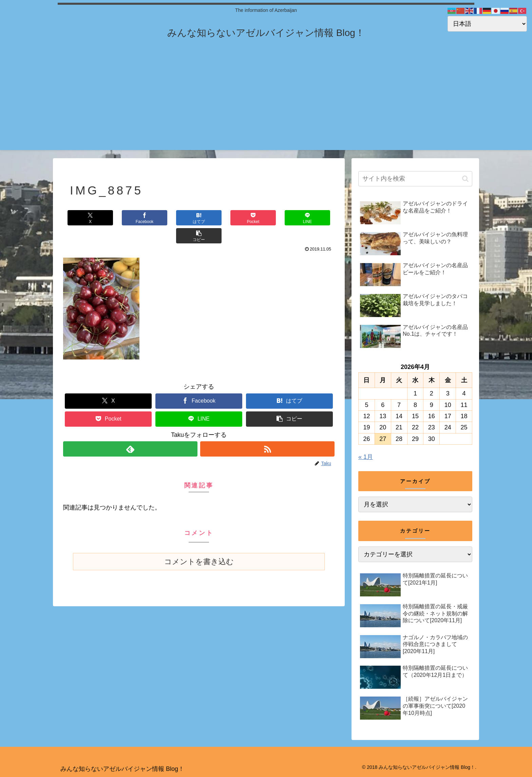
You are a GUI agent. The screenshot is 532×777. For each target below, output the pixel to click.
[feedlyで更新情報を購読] (130, 431)
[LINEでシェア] (267, 218)
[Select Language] (487, 24)
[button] (312, 218)
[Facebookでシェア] (131, 218)
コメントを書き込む (199, 544)
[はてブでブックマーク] (176, 218)
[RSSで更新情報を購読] (267, 431)
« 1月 (366, 457)
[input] (415, 179)
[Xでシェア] (86, 218)
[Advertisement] (266, 103)
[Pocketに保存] (222, 218)
